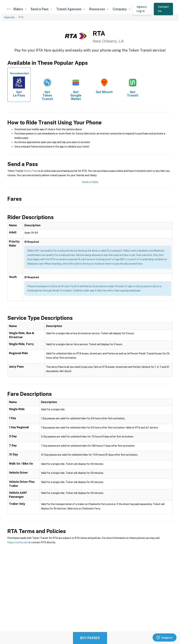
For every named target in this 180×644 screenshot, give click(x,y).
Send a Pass (31, 171)
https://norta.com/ (18, 542)
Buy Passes (90, 638)
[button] (20, 9)
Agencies (9, 17)
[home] (9, 9)
